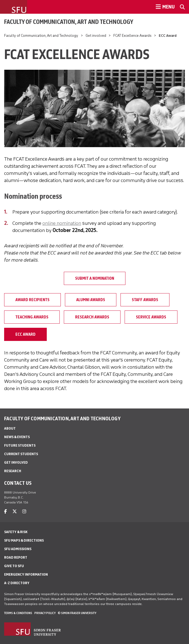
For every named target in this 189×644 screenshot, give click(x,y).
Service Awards (151, 317)
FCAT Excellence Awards (132, 36)
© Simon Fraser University (77, 613)
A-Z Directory (17, 583)
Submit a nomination (95, 278)
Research (13, 471)
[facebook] (6, 512)
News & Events (17, 437)
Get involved (96, 36)
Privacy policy (45, 613)
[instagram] (24, 512)
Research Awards (92, 317)
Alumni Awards (91, 300)
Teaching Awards (32, 317)
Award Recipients (32, 300)
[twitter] (15, 512)
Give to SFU (14, 566)
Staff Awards (145, 300)
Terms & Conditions (18, 613)
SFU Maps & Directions (24, 540)
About (10, 428)
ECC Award (25, 334)
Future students (20, 445)
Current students (21, 454)
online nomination (62, 223)
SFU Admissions (18, 549)
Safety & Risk (16, 532)
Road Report (16, 557)
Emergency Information (26, 574)
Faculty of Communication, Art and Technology (69, 22)
